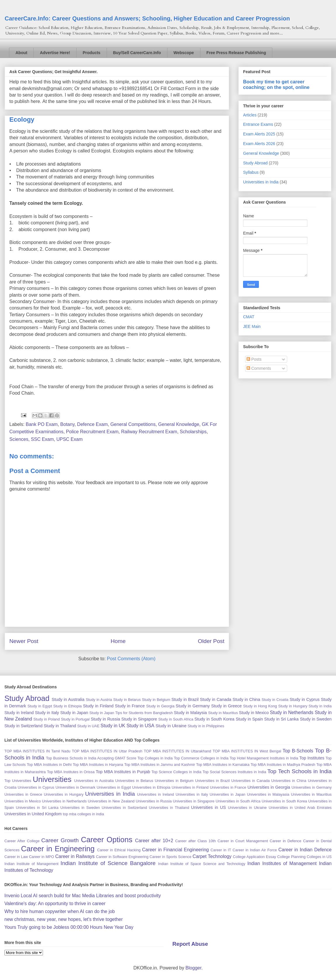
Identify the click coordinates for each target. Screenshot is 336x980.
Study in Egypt (40, 706)
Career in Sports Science (170, 857)
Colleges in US (319, 857)
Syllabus (251, 172)
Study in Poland (46, 719)
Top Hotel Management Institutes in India (264, 758)
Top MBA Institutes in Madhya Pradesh (283, 765)
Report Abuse (190, 944)
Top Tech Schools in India (299, 771)
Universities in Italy (192, 794)
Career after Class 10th (196, 841)
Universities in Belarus (134, 781)
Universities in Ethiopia (151, 787)
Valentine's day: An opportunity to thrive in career (55, 904)
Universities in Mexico (23, 801)
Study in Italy (47, 713)
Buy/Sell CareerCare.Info (137, 53)
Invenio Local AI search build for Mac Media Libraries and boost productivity (83, 896)
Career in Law (16, 857)
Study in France (130, 706)
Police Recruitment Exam (92, 432)
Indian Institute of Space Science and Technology (202, 864)
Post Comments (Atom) (131, 659)
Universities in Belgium (174, 781)
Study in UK (113, 726)
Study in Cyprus (305, 699)
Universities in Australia (94, 781)
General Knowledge (179, 424)
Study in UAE (88, 726)
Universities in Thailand (169, 808)
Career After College (22, 841)
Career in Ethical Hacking (119, 850)
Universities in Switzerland (124, 808)
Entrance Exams (258, 124)
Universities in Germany (312, 787)
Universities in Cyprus (36, 787)
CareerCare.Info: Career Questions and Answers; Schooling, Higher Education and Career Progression (147, 18)
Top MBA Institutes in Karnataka (223, 765)
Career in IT (221, 850)
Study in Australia (68, 699)
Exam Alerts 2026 (259, 144)
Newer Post (24, 641)
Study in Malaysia (190, 713)
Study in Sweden (316, 719)
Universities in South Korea (284, 801)
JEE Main (252, 326)
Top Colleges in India (155, 758)
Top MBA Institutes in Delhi (49, 765)
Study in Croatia (275, 700)
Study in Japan (74, 713)
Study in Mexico (254, 713)
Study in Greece (227, 706)
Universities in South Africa (238, 801)
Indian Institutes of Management (282, 863)
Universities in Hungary (64, 794)
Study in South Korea (214, 719)
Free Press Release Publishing (236, 53)
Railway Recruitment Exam (149, 432)
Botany (67, 424)
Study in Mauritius (223, 713)
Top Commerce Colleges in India (201, 758)
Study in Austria (99, 700)
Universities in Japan (227, 794)
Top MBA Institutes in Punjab (123, 772)
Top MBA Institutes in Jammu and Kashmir (160, 765)
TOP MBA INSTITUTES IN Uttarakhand (177, 751)
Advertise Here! (55, 53)
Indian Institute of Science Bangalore (108, 863)
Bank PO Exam (42, 424)
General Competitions (133, 424)
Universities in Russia (154, 801)
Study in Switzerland (23, 726)
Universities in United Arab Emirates (300, 808)
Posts (254, 359)
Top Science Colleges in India (176, 772)
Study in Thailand (60, 726)
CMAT (249, 317)
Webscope (184, 53)
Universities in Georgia (269, 787)
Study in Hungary (293, 706)
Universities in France (228, 787)
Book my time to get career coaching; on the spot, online (276, 84)
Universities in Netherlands (64, 801)
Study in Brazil (185, 699)
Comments (259, 368)
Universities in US (208, 807)
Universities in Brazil (213, 781)
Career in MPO (41, 857)
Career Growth (60, 840)
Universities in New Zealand (111, 801)
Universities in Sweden (80, 808)
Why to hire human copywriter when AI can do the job (60, 911)
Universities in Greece (23, 794)
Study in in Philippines (206, 726)
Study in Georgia (160, 706)
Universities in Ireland (155, 794)
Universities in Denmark (76, 787)
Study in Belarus (127, 700)
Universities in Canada (251, 781)
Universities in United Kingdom (33, 814)
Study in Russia (105, 719)
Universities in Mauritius (311, 794)
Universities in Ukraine (247, 808)
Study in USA (140, 726)
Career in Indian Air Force (255, 850)
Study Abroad (255, 163)
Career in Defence (285, 841)
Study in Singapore (139, 719)
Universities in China (289, 781)
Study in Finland (98, 706)
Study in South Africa (176, 719)
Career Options (107, 840)
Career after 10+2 (154, 841)
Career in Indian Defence (305, 850)
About (21, 53)
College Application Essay (254, 857)
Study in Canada (215, 699)
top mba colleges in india (83, 814)
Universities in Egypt (114, 787)
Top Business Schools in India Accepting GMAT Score (91, 758)
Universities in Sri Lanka (37, 808)
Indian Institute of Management (31, 864)
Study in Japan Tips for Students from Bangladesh (131, 713)
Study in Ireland (19, 713)
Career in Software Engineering (122, 857)
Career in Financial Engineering (175, 850)
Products (92, 53)
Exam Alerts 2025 (259, 134)
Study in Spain (249, 719)
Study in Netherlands (292, 712)
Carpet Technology (212, 856)
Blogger (193, 968)
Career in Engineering (58, 849)
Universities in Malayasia (268, 794)
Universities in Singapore (194, 801)
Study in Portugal (75, 719)
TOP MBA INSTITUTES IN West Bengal (247, 751)
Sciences (19, 439)
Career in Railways (75, 856)
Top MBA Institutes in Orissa (71, 772)
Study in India (320, 706)
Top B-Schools (298, 751)
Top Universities (18, 781)
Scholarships (193, 432)
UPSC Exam (70, 439)
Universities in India (261, 182)
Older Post (211, 641)
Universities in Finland (190, 787)
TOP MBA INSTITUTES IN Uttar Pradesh (107, 751)
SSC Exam (42, 439)
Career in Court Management (243, 841)
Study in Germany (193, 706)
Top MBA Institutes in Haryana (98, 765)
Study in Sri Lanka (281, 719)
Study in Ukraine (171, 726)
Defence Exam (92, 424)
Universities (52, 779)
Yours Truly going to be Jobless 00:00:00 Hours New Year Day (69, 927)
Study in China (246, 699)
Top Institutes (312, 758)
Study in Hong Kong (260, 706)
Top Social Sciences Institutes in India (234, 772)
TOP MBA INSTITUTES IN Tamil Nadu (37, 751)
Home (118, 641)
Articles (250, 115)
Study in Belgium (156, 700)
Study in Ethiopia (67, 706)
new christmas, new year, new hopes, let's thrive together (64, 919)
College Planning (291, 857)
